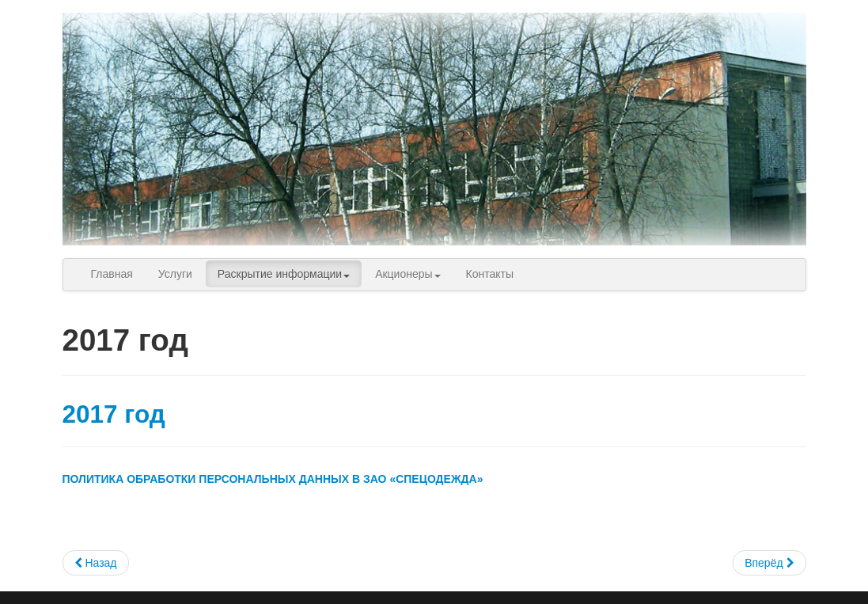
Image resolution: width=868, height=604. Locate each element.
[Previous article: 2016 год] (96, 563)
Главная (112, 274)
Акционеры (407, 274)
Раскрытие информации (284, 274)
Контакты (490, 274)
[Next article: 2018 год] (769, 563)
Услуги (175, 274)
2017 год (114, 414)
